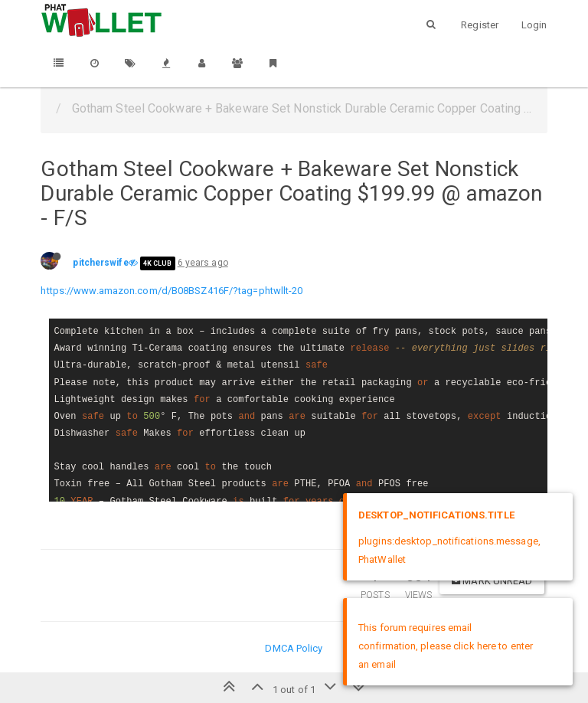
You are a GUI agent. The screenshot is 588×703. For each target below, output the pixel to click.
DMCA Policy (294, 648)
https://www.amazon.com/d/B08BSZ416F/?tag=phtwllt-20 (171, 291)
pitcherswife (100, 263)
